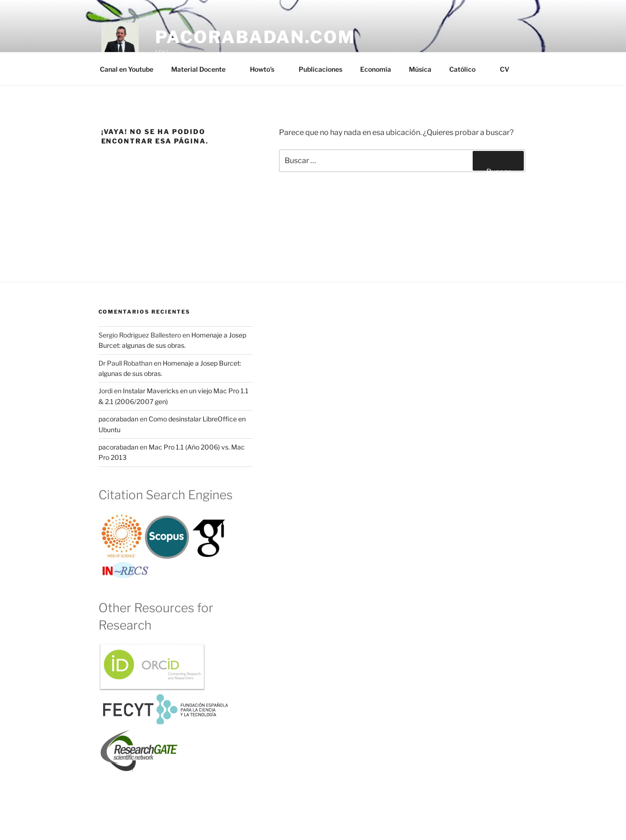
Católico (467, 69)
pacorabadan (118, 419)
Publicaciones (321, 69)
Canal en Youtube (127, 69)
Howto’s (267, 69)
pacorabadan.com (256, 37)
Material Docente (203, 69)
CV (505, 69)
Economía (376, 69)
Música (420, 69)
